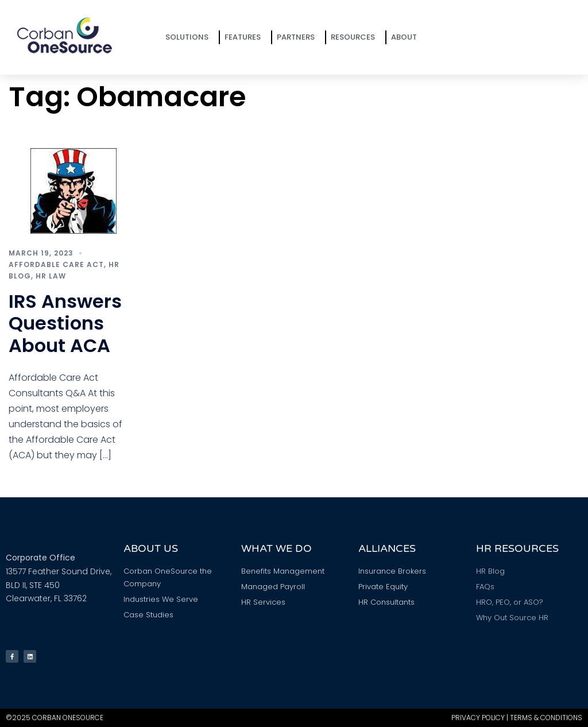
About (407, 37)
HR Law (51, 276)
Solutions (190, 37)
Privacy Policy (478, 718)
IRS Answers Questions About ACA (65, 323)
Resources (356, 37)
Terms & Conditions (546, 718)
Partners (299, 37)
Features (245, 37)
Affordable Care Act (56, 264)
